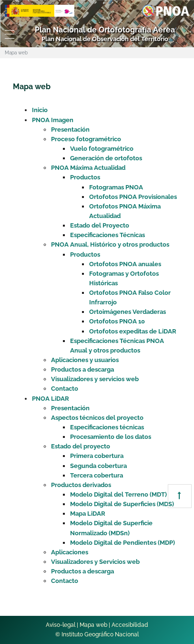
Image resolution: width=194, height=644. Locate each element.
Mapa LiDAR (88, 514)
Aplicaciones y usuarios (85, 360)
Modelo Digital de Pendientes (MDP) (123, 543)
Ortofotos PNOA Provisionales (133, 197)
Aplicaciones (70, 552)
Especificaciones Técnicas (107, 235)
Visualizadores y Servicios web (95, 562)
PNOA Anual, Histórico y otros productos (110, 244)
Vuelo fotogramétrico (102, 149)
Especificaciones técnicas (107, 427)
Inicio (40, 110)
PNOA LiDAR (51, 399)
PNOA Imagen (53, 120)
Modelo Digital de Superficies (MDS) (122, 504)
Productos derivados (81, 485)
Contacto (65, 389)
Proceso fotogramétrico (86, 139)
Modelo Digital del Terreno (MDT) (118, 494)
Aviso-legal (61, 625)
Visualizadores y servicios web (95, 379)
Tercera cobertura (97, 475)
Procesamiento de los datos (111, 437)
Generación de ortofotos (106, 158)
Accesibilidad (130, 625)
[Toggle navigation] (8, 34)
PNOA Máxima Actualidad (88, 168)
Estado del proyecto (81, 446)
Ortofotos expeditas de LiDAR (133, 331)
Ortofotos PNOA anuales (125, 264)
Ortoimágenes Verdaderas (128, 312)
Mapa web (93, 625)
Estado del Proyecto (100, 225)
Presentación (70, 130)
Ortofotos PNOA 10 (117, 321)
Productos (85, 177)
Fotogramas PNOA (116, 187)
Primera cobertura (97, 456)
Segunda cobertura (98, 466)
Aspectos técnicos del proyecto (97, 418)
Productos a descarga (82, 369)
